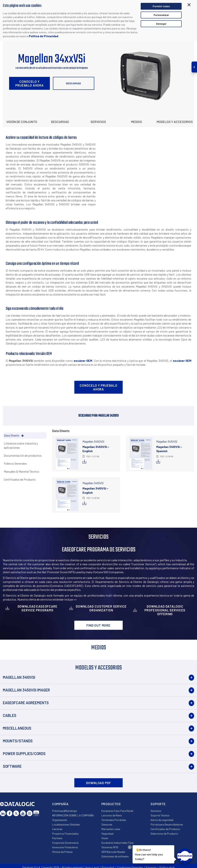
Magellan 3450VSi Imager (26, 690)
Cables (10, 715)
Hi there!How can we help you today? (148, 854)
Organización (60, 820)
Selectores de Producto (164, 834)
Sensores (107, 824)
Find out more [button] (98, 625)
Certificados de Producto (165, 829)
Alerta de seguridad (162, 820)
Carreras (57, 829)
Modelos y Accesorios (175, 122)
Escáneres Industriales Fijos (118, 843)
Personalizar (161, 15)
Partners (57, 838)
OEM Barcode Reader (113, 852)
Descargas (73, 83)
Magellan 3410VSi (19, 677)
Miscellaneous (17, 728)
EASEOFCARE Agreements (26, 703)
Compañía (60, 804)
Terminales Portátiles (114, 820)
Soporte (158, 804)
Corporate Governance (65, 843)
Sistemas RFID (110, 847)
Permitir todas (161, 6)
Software (12, 766)
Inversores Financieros (65, 847)
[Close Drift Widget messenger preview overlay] (130, 847)
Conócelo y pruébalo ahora (29, 83)
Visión (105, 838)
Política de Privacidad (44, 36)
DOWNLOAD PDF (98, 783)
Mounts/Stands (18, 741)
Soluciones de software (115, 856)
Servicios (98, 122)
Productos (111, 804)
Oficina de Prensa (62, 852)
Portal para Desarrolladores (167, 824)
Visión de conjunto (22, 122)
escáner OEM (83, 361)
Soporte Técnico (160, 815)
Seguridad (107, 834)
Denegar (161, 24)
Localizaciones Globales (66, 824)
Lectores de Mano (112, 815)
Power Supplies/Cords (24, 754)
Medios (137, 122)
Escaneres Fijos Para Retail (117, 811)
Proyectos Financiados (65, 834)
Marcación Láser (111, 829)
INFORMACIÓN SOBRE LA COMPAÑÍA (73, 815)
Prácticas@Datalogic (65, 811)
